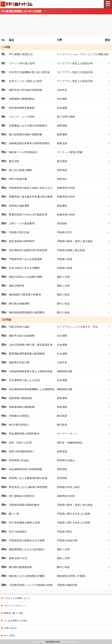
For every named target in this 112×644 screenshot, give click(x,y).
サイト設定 (9, 635)
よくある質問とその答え (16, 621)
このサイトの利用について (17, 598)
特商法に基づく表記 (14, 613)
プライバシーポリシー (15, 606)
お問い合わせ (10, 628)
